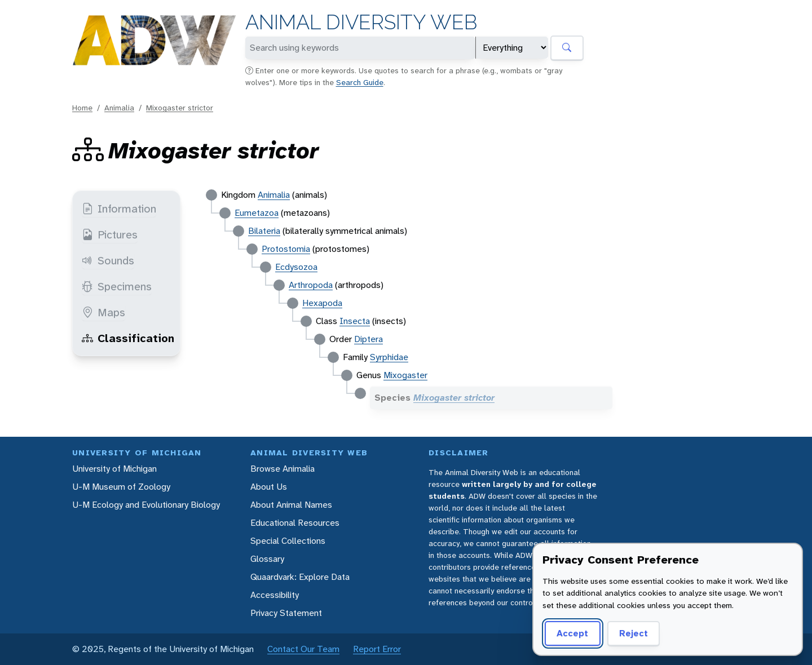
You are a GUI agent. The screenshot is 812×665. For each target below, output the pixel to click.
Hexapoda (322, 303)
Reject (634, 633)
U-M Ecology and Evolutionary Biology (146, 505)
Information (119, 209)
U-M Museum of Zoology (121, 487)
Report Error (377, 649)
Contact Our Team (303, 649)
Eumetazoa (257, 213)
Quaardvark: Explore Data (300, 577)
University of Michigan (114, 469)
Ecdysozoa (296, 267)
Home (82, 108)
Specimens (117, 286)
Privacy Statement (286, 613)
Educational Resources (295, 523)
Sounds (108, 260)
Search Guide (360, 82)
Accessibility (275, 595)
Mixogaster (405, 375)
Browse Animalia (283, 469)
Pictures (110, 234)
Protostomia (286, 249)
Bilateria (264, 231)
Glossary (267, 559)
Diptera (369, 339)
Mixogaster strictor (180, 108)
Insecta (355, 321)
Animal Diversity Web (361, 22)
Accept (572, 633)
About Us (269, 487)
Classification (128, 338)
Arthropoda (311, 285)
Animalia (119, 108)
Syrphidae (389, 357)
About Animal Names (291, 505)
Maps (103, 312)
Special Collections (288, 541)
